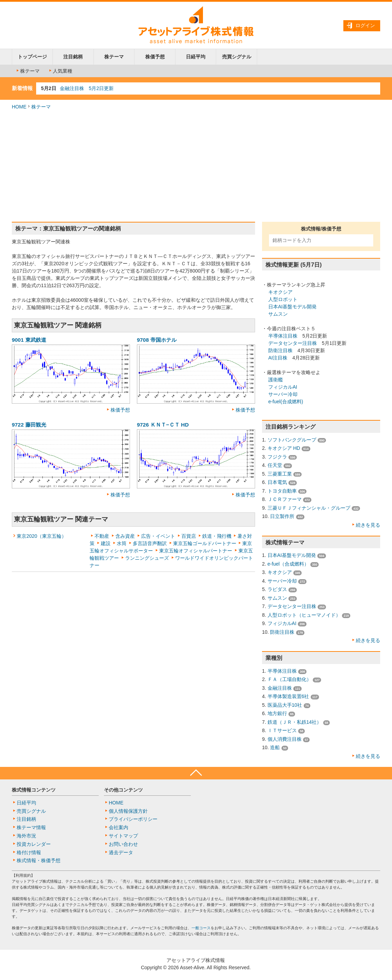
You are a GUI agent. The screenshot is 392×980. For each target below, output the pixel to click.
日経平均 (196, 57)
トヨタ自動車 (282, 491)
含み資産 (125, 536)
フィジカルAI (283, 387)
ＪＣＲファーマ (285, 499)
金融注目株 (280, 688)
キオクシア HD (284, 448)
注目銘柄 (73, 57)
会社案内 (119, 827)
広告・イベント (158, 536)
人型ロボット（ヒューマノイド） (304, 615)
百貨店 (189, 536)
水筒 (122, 543)
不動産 (102, 536)
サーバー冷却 (283, 394)
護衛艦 (276, 380)
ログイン (365, 25)
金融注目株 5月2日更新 (87, 88)
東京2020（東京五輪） (42, 536)
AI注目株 (278, 358)
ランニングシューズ (147, 558)
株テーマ (114, 57)
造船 (275, 747)
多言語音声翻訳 (150, 543)
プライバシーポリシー (133, 819)
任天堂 (275, 465)
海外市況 (26, 836)
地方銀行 (277, 713)
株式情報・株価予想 (39, 860)
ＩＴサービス (282, 730)
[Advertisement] (196, 166)
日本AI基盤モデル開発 (292, 307)
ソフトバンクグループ (292, 440)
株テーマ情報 (31, 827)
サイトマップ (123, 836)
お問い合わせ (123, 844)
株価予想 (155, 57)
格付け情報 (29, 852)
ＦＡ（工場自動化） (289, 679)
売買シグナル (237, 57)
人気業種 (60, 71)
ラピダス (277, 589)
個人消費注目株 (285, 739)
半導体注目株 (283, 336)
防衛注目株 (280, 350)
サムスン (278, 314)
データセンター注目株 (293, 343)
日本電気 (277, 482)
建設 (106, 543)
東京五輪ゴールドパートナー (205, 543)
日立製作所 (282, 516)
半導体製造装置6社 (288, 696)
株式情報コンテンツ (34, 790)
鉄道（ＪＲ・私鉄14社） (295, 722)
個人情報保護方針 (128, 811)
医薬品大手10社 (285, 705)
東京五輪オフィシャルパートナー (196, 551)
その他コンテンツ (123, 790)
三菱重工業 (280, 474)
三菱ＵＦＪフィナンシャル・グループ (309, 508)
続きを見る (368, 525)
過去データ (121, 852)
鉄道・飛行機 (217, 536)
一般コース (201, 928)
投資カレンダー (34, 844)
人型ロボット (283, 299)
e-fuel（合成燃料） (288, 564)
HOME (19, 107)
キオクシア (280, 292)
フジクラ (277, 457)
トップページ (32, 57)
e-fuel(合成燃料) (286, 402)
